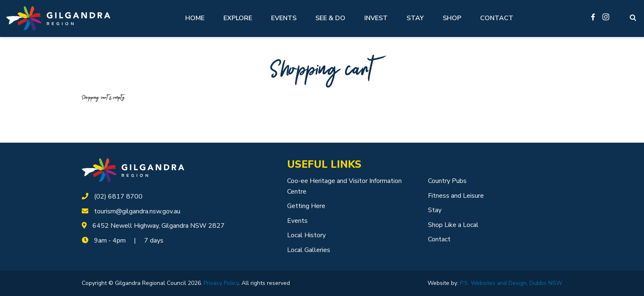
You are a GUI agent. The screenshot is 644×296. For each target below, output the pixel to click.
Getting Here (306, 206)
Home (195, 18)
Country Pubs (447, 181)
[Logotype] (58, 18)
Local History (306, 235)
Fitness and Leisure (456, 196)
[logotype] (133, 170)
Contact (497, 18)
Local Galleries (309, 250)
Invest (376, 18)
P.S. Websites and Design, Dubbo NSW (511, 283)
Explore (238, 18)
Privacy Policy (221, 283)
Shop (452, 18)
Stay (415, 18)
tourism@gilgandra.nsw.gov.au (137, 211)
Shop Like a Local (453, 225)
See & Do (330, 18)
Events (284, 18)
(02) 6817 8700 (118, 197)
